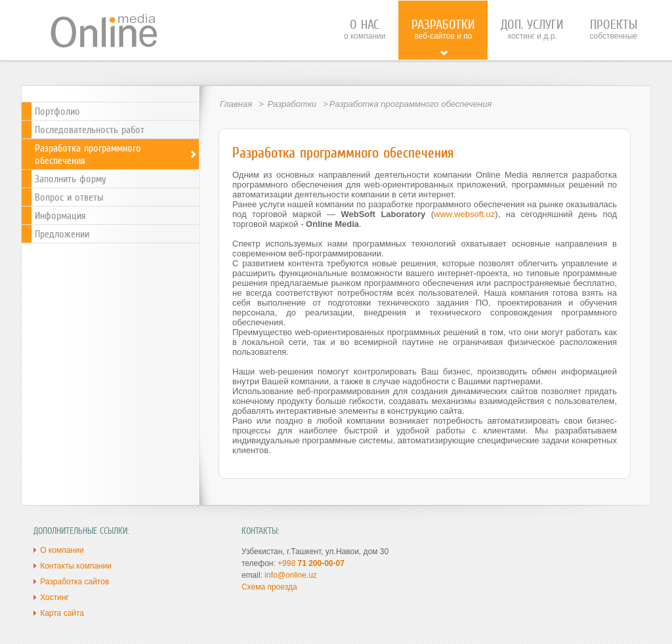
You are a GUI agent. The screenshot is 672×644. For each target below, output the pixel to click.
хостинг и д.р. (532, 29)
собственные (613, 29)
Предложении (62, 234)
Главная (236, 104)
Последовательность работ (90, 130)
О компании (62, 550)
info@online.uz (291, 575)
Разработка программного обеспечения (116, 154)
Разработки (292, 104)
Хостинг (54, 597)
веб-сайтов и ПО (443, 37)
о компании (365, 29)
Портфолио (57, 111)
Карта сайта (62, 613)
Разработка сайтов (74, 582)
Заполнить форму (71, 179)
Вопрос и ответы (69, 197)
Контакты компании (76, 566)
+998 (311, 563)
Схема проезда (269, 587)
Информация (60, 215)
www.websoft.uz (464, 214)
